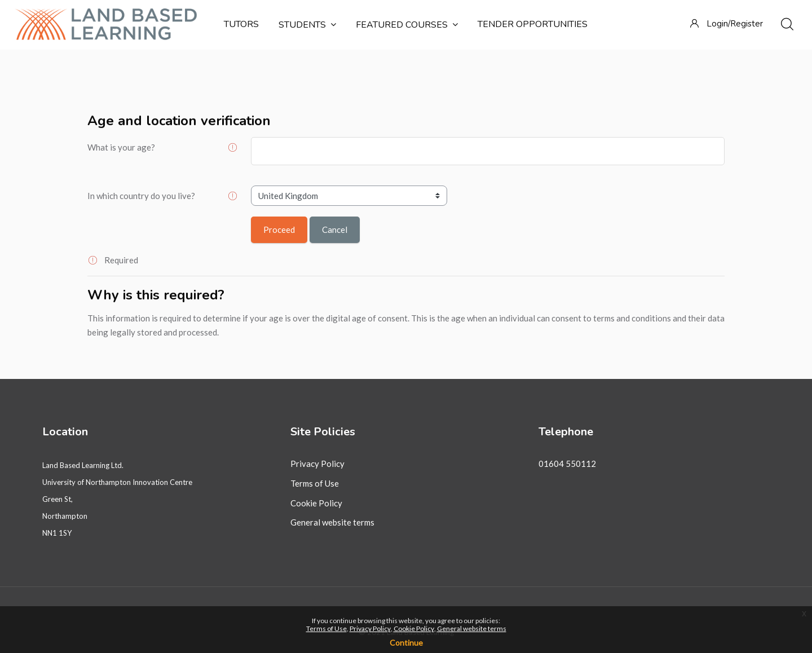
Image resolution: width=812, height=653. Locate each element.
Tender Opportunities (533, 24)
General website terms (332, 522)
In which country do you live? (141, 196)
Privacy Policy (317, 464)
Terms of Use (315, 483)
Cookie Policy (316, 503)
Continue (406, 643)
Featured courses (407, 25)
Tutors (241, 24)
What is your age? (121, 147)
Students (307, 25)
